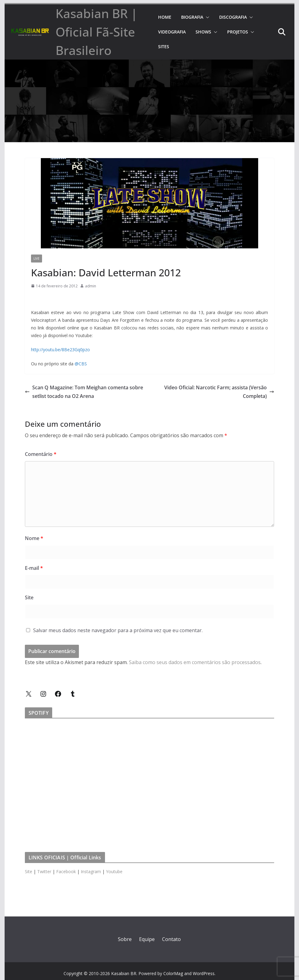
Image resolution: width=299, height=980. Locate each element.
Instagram (91, 871)
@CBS (81, 364)
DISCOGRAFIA (233, 17)
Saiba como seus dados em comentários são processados (195, 662)
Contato (171, 939)
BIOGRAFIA (192, 17)
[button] (206, 17)
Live (37, 259)
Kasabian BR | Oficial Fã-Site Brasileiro (97, 32)
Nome (34, 538)
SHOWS (203, 32)
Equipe (147, 939)
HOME (165, 17)
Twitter (44, 871)
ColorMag (173, 973)
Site (29, 597)
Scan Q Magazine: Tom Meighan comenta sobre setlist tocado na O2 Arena (84, 392)
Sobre (125, 939)
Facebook (66, 871)
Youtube (114, 871)
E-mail (34, 568)
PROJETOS (238, 32)
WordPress (204, 973)
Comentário (41, 454)
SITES (164, 47)
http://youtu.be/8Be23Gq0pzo (60, 350)
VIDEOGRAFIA (172, 32)
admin (91, 286)
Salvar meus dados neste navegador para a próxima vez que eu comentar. (118, 630)
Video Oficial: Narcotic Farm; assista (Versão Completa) (219, 392)
